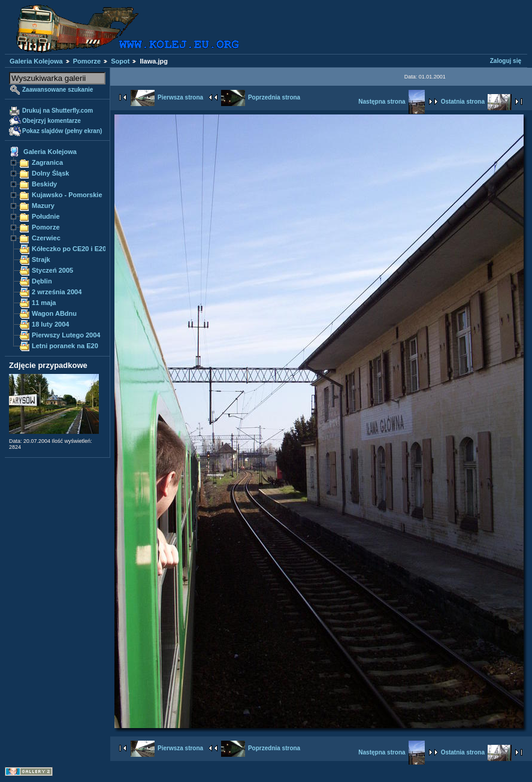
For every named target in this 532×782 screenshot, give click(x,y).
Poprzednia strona (261, 97)
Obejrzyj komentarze (52, 121)
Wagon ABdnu (54, 313)
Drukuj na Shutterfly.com (58, 111)
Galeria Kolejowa (36, 61)
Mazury (43, 206)
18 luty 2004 (50, 324)
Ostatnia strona (476, 102)
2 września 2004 (57, 292)
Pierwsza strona (167, 97)
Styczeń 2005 (52, 270)
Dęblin (42, 281)
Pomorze (87, 61)
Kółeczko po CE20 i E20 (69, 249)
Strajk (41, 259)
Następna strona (391, 102)
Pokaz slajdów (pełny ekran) (62, 131)
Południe (46, 216)
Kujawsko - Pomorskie (67, 195)
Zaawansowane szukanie (58, 90)
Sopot (120, 61)
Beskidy (44, 184)
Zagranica (47, 162)
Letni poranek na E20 (65, 346)
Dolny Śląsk (50, 173)
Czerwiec (46, 238)
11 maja (44, 303)
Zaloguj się (506, 61)
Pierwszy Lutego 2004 (66, 335)
